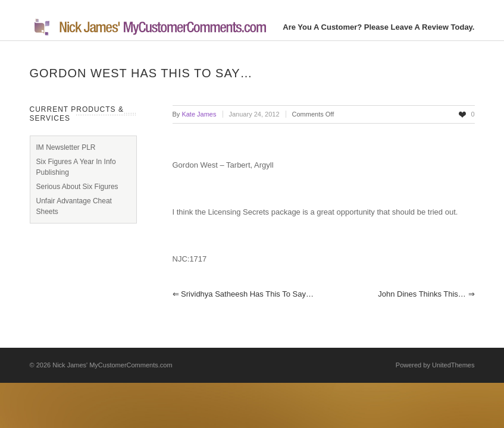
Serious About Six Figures (77, 187)
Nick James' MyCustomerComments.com (112, 365)
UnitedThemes (453, 365)
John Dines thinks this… (426, 294)
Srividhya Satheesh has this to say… (243, 294)
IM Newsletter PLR (66, 147)
